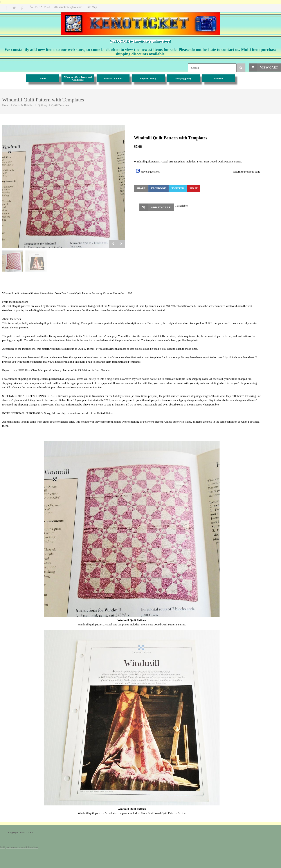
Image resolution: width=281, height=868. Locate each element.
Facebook (159, 188)
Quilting (42, 105)
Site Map (92, 7)
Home (6, 105)
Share (141, 188)
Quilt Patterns (60, 105)
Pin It (193, 188)
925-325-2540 (42, 7)
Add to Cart (161, 207)
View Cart (269, 68)
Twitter (178, 188)
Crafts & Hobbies (23, 105)
